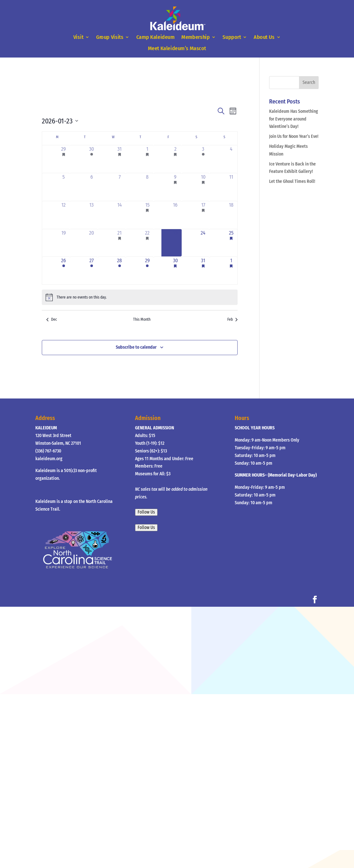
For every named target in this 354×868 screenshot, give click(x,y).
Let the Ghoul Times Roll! (292, 181)
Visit (78, 37)
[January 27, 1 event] (91, 271)
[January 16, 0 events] (175, 215)
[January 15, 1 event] (147, 215)
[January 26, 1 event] (64, 271)
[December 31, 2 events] (119, 159)
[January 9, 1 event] (175, 187)
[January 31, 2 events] (203, 271)
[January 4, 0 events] (231, 159)
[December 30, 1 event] (91, 159)
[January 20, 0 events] (91, 243)
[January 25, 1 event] (231, 243)
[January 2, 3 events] (175, 159)
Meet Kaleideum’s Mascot (177, 48)
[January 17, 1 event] (203, 215)
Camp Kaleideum (156, 37)
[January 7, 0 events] (119, 187)
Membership (195, 37)
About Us (264, 37)
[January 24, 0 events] (203, 243)
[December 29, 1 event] (64, 159)
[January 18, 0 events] (231, 215)
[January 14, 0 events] (119, 215)
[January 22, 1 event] (147, 243)
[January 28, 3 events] (119, 271)
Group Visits (110, 37)
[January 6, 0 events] (91, 187)
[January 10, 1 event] (203, 187)
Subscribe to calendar (136, 347)
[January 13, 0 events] (91, 215)
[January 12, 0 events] (64, 215)
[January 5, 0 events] (64, 187)
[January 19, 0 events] (64, 243)
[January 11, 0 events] (231, 187)
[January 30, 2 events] (175, 271)
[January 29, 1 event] (147, 271)
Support (232, 37)
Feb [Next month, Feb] (232, 319)
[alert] (140, 297)
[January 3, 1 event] (203, 159)
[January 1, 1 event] (147, 159)
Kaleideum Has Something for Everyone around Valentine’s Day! (294, 119)
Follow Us (146, 512)
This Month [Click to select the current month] (142, 319)
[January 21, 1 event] (119, 243)
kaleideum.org (49, 459)
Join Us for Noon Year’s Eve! (294, 136)
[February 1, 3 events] (231, 271)
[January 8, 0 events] (147, 187)
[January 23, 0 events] (175, 243)
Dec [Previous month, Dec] (52, 319)
